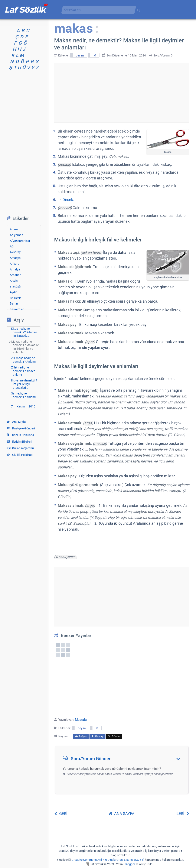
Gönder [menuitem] (114, 736)
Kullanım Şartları (20, 448)
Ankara (15, 264)
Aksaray (15, 252)
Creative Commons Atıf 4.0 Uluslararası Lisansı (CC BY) (108, 860)
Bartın (14, 303)
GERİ (61, 814)
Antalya (15, 269)
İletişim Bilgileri (19, 442)
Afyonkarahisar (20, 241)
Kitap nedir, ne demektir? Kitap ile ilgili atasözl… (24, 332)
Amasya (15, 258)
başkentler (17, 309)
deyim (80, 55)
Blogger (130, 864)
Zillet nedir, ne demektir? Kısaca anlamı (23, 371)
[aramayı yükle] (97, 10)
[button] (123, 760)
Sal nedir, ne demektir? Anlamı (23, 395)
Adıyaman (17, 235)
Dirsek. (68, 200)
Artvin (14, 281)
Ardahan (16, 275)
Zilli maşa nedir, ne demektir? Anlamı (23, 360)
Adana (14, 229)
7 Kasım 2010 (23, 406)
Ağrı (12, 246)
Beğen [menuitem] (81, 736)
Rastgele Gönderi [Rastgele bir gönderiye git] (21, 428)
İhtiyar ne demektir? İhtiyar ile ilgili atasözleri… (24, 384)
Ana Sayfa (16, 422)
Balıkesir (15, 298)
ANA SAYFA (122, 814)
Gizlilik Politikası (20, 455)
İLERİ (182, 814)
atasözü (15, 286)
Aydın (14, 292)
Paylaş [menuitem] (97, 736)
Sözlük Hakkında (20, 435)
